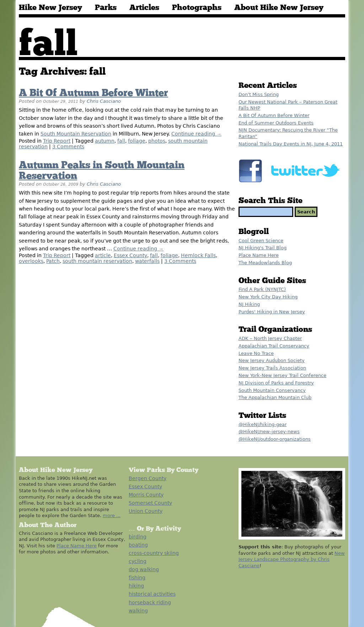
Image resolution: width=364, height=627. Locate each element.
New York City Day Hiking (268, 297)
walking (138, 611)
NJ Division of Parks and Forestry (276, 383)
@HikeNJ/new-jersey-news (269, 432)
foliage (137, 141)
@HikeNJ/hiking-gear (263, 424)
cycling (138, 561)
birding (138, 537)
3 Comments (68, 147)
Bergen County (148, 478)
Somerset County (150, 503)
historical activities (152, 594)
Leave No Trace (256, 353)
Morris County (146, 495)
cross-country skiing (154, 553)
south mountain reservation (97, 261)
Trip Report (57, 141)
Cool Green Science (261, 241)
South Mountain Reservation (76, 134)
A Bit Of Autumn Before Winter (93, 93)
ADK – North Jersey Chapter (270, 338)
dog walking (144, 569)
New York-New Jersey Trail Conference (282, 375)
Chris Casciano (104, 101)
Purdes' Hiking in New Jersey (272, 312)
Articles (144, 8)
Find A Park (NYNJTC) (262, 289)
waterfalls (147, 261)
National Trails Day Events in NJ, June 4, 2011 (291, 144)
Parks (106, 8)
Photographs (197, 8)
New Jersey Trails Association (272, 368)
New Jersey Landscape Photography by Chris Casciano (292, 559)
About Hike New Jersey (279, 8)
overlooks (31, 261)
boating (138, 545)
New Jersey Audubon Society (272, 360)
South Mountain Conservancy (272, 390)
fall (121, 141)
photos (157, 141)
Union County (146, 511)
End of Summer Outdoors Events (276, 123)
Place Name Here (259, 255)
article (103, 255)
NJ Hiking (249, 304)
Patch (53, 261)
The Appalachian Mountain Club (275, 397)
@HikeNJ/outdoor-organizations (275, 439)
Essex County (130, 255)
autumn (105, 141)
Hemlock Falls (198, 255)
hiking (136, 586)
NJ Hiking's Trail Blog (263, 248)
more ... (112, 516)
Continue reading (196, 134)
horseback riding (150, 602)
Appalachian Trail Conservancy (274, 346)
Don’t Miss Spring (259, 94)
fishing (137, 578)
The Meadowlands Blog (265, 263)
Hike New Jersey (50, 8)
